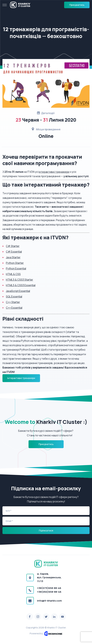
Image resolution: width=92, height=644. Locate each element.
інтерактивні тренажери (54, 172)
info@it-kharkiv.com (49, 601)
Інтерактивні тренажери (21, 378)
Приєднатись (77, 5)
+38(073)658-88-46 (49, 588)
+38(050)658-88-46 (49, 592)
